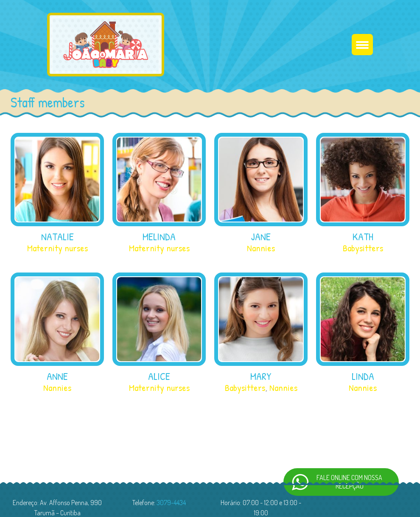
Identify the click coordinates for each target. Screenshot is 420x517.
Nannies (261, 249)
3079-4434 (171, 504)
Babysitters (363, 249)
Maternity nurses (57, 249)
